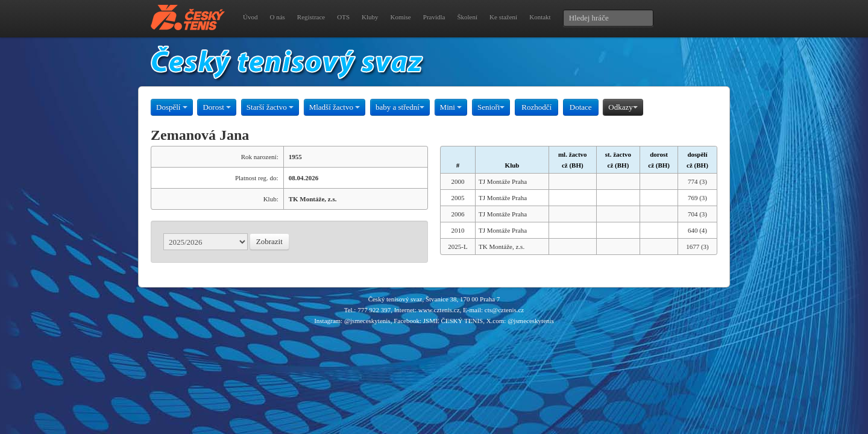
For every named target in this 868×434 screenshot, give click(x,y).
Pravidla (434, 17)
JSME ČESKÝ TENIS (453, 321)
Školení (467, 17)
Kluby (370, 17)
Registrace (311, 17)
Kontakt (540, 17)
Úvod (250, 17)
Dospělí (172, 107)
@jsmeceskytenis (367, 321)
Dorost (217, 107)
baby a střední (400, 107)
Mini (451, 107)
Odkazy (623, 107)
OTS (343, 17)
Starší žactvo (270, 107)
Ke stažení (503, 17)
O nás (277, 17)
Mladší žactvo (335, 107)
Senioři (491, 107)
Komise (401, 17)
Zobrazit (269, 241)
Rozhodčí (536, 107)
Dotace (581, 107)
